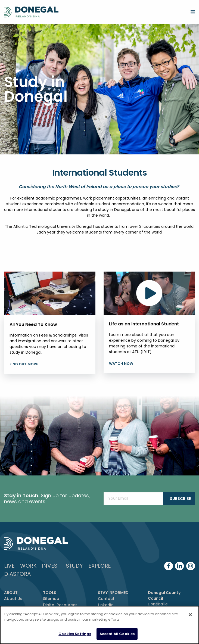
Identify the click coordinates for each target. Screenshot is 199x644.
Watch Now (121, 364)
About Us (13, 599)
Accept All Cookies (117, 634)
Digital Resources (60, 605)
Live (9, 566)
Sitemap (51, 599)
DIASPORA (17, 574)
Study (74, 566)
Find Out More (24, 364)
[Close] (190, 615)
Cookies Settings (75, 634)
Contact (106, 599)
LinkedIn (106, 605)
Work (28, 566)
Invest (51, 566)
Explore (100, 566)
